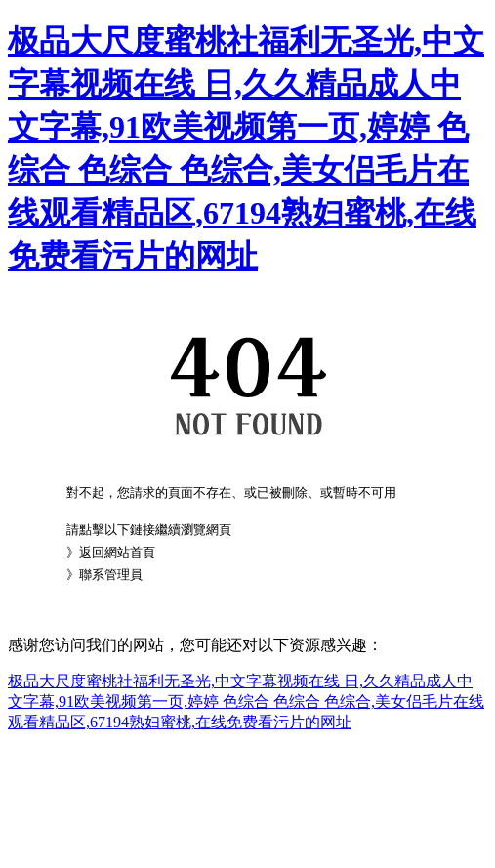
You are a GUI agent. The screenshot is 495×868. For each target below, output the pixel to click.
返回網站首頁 (117, 552)
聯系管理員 (111, 575)
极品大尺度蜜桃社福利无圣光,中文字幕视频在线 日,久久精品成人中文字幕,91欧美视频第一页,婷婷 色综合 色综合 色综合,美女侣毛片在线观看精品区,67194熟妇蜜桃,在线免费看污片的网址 (246, 702)
